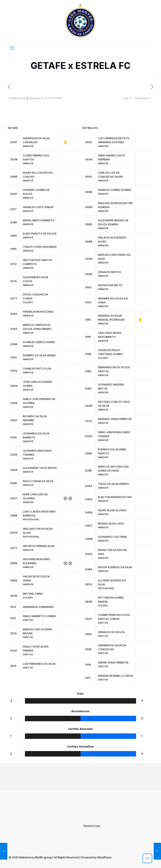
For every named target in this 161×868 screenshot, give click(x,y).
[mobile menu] (12, 48)
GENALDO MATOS (109, 272)
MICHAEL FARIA (33, 594)
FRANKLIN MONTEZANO (38, 312)
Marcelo (35, 98)
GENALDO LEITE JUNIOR (38, 207)
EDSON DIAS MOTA (110, 285)
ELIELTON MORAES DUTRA (115, 497)
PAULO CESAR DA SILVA (38, 481)
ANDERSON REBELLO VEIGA (115, 676)
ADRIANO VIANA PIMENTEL (115, 419)
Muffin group (43, 857)
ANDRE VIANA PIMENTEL (113, 662)
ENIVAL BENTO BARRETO (39, 220)
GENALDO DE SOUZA (111, 632)
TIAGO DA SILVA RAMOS (113, 484)
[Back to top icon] (147, 858)
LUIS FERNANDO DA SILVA (39, 664)
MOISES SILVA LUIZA (111, 523)
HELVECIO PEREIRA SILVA (39, 546)
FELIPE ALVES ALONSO (112, 510)
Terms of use (92, 826)
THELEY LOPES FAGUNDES (40, 247)
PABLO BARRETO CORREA (39, 616)
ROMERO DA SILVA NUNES (39, 355)
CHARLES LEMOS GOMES (39, 342)
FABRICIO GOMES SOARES (115, 190)
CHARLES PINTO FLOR (37, 368)
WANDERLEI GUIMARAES (38, 607)
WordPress (104, 857)
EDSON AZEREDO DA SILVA (115, 567)
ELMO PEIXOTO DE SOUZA (40, 233)
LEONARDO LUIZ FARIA (112, 537)
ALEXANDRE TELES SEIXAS (40, 468)
